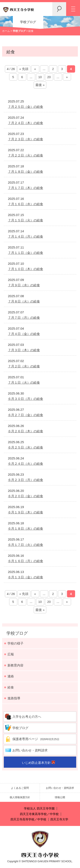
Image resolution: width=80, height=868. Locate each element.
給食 (11, 687)
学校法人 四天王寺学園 (39, 809)
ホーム (6, 31)
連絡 (11, 676)
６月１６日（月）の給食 (25, 561)
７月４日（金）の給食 (24, 334)
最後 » (40, 85)
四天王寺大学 (59, 819)
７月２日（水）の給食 (24, 366)
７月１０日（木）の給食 (25, 269)
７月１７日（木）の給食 (25, 188)
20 (49, 77)
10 (40, 77)
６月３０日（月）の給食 (25, 399)
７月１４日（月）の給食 (25, 236)
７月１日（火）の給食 (24, 382)
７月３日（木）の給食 (24, 350)
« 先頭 (24, 69)
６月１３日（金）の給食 (25, 577)
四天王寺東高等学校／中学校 (39, 814)
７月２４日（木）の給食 (25, 123)
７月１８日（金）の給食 (25, 172)
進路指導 (14, 698)
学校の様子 (15, 643)
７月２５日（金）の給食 (25, 107)
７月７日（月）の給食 (24, 318)
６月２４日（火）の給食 (25, 464)
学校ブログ (17, 633)
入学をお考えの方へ (27, 717)
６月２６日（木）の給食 (25, 431)
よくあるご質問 (20, 788)
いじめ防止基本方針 (36, 763)
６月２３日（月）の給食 (25, 480)
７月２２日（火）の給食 (25, 155)
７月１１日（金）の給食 (25, 253)
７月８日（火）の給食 (24, 301)
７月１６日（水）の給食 (25, 204)
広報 (11, 654)
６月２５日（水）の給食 (25, 447)
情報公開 (60, 797)
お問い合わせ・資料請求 (30, 750)
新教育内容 (15, 665)
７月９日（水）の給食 (24, 285)
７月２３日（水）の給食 (25, 139)
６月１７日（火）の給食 (25, 545)
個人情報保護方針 (20, 797)
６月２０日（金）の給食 (25, 496)
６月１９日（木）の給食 (25, 512)
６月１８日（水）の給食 (25, 528)
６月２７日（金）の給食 (25, 415)
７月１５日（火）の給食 (25, 220)
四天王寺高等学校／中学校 (28, 819)
